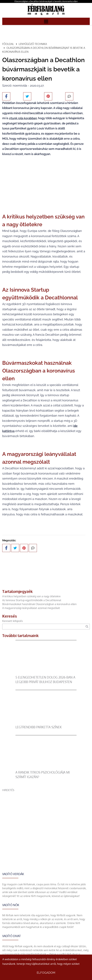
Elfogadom (46, 973)
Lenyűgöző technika (33, 44)
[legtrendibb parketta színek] (46, 723)
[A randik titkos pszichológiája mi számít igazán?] (46, 768)
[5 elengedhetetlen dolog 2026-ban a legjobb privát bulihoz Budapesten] (46, 673)
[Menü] (46, 21)
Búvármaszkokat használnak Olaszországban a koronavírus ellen (39, 604)
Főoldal (8, 44)
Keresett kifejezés (12, 621)
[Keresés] (87, 627)
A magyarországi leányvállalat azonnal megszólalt (31, 608)
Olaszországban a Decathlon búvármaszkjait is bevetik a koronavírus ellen (46, 1)
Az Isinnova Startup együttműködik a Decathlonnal (32, 600)
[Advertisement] (46, 815)
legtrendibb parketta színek (39, 727)
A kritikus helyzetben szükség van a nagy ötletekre (31, 596)
